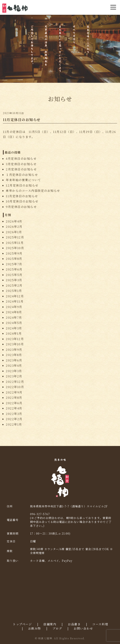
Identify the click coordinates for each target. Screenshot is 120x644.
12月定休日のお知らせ (22, 185)
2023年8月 (14, 355)
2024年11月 (15, 301)
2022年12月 (15, 382)
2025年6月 (14, 269)
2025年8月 (14, 259)
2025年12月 (15, 237)
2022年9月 (14, 392)
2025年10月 (15, 248)
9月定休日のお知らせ (21, 207)
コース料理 (100, 624)
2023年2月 (14, 376)
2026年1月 (14, 232)
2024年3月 (14, 328)
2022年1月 (14, 424)
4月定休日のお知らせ (21, 158)
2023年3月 (14, 371)
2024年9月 (14, 307)
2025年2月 (14, 285)
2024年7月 (14, 317)
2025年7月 (14, 264)
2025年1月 (14, 291)
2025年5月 (14, 275)
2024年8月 (14, 312)
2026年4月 (14, 221)
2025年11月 (15, 243)
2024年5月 (14, 323)
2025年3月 (14, 280)
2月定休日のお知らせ (21, 169)
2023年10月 (15, 344)
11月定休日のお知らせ (22, 196)
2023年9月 (14, 349)
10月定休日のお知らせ (22, 201)
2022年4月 (14, 408)
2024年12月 (15, 296)
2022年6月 (14, 403)
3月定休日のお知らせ (21, 164)
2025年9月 (14, 253)
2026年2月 (14, 226)
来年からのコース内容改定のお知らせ (33, 191)
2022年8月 (14, 397)
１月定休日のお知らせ (22, 175)
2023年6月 (14, 360)
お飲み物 (35, 628)
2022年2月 (14, 419)
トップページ (22, 624)
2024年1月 (14, 333)
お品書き (74, 624)
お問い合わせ (83, 628)
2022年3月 (14, 414)
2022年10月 (15, 387)
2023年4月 (14, 365)
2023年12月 (15, 339)
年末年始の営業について (23, 180)
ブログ (57, 628)
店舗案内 (50, 624)
